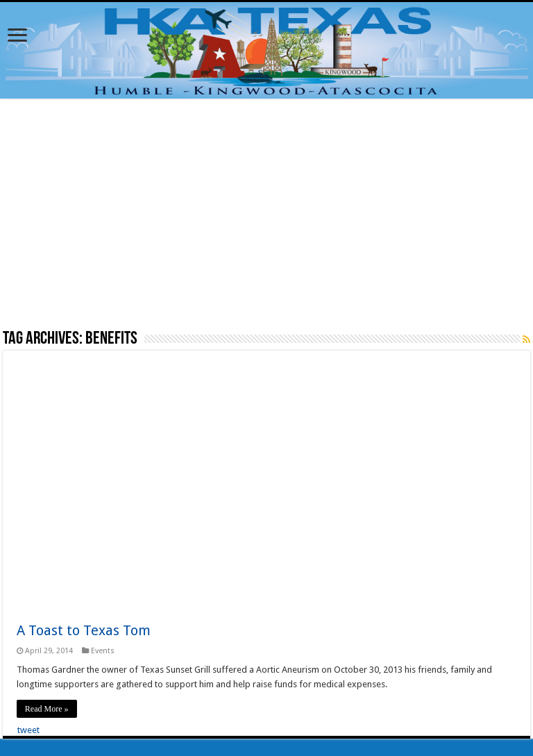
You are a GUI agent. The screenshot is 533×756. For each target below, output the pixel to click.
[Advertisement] (266, 213)
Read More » (47, 709)
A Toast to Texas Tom (84, 630)
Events (103, 651)
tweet (28, 730)
